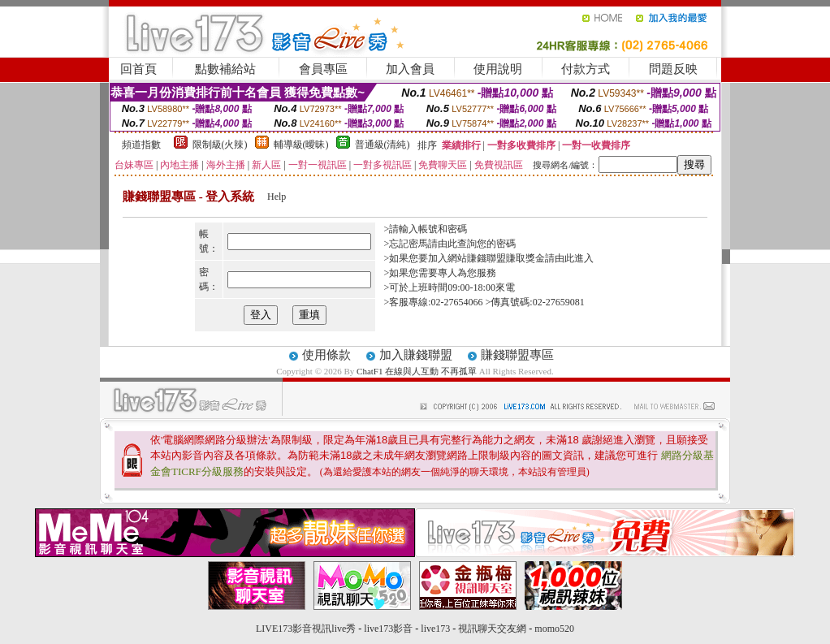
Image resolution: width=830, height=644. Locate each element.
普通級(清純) (383, 145)
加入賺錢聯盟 (416, 355)
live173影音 (388, 629)
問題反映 (673, 69)
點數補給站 (225, 69)
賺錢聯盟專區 (517, 355)
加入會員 (410, 69)
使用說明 (498, 69)
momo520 (554, 629)
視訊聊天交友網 (492, 629)
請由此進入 (569, 258)
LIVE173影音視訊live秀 (306, 629)
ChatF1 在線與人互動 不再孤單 (417, 371)
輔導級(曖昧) (301, 145)
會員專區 (323, 69)
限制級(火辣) (220, 145)
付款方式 (586, 69)
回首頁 (138, 69)
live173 (435, 629)
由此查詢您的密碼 (477, 244)
